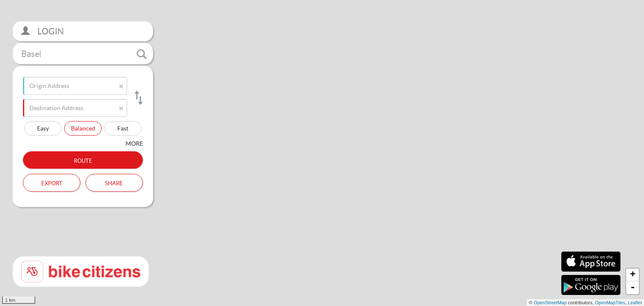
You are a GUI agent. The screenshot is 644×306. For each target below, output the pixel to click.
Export (52, 182)
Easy (43, 128)
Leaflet (635, 303)
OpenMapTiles (610, 303)
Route (83, 160)
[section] (322, 153)
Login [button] (43, 31)
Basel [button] (84, 54)
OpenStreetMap (550, 303)
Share (114, 182)
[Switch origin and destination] (138, 98)
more (134, 143)
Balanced (83, 128)
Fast (123, 128)
